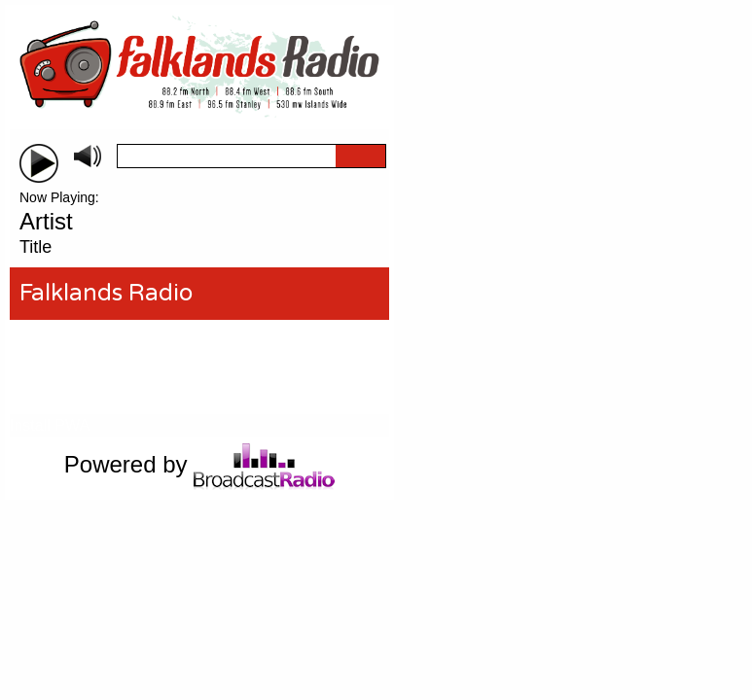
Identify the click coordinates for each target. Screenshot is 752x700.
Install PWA (50, 425)
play (39, 163)
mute (88, 156)
